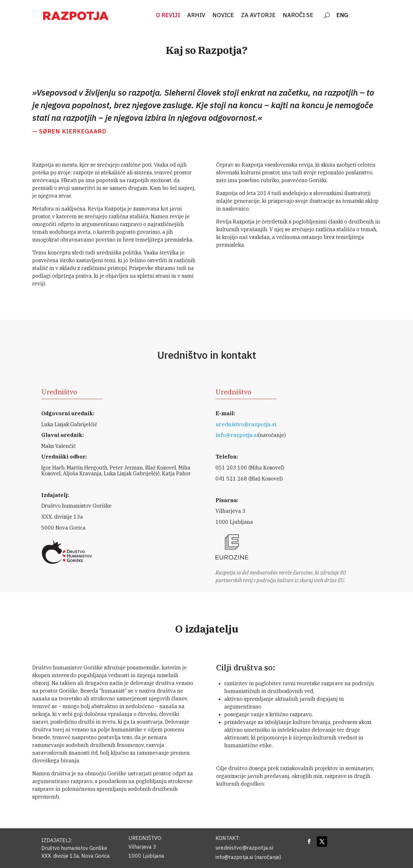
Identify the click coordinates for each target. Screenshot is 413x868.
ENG (342, 15)
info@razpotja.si (237, 435)
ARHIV (196, 15)
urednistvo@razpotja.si (246, 424)
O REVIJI (168, 15)
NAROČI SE (298, 15)
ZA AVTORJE (258, 15)
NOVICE (223, 15)
